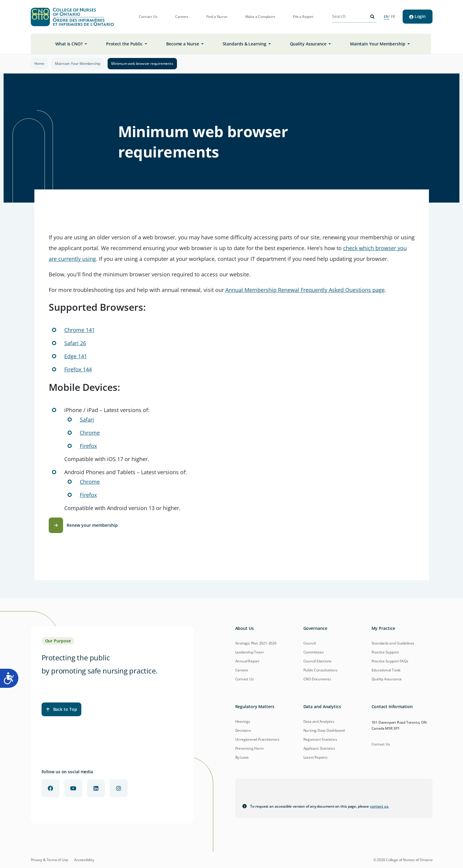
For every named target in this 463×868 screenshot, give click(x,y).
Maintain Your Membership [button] (378, 44)
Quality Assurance (387, 679)
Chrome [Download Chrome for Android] (90, 482)
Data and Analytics (319, 721)
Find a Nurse (217, 17)
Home (39, 63)
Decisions (243, 730)
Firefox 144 (78, 369)
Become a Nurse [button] (183, 44)
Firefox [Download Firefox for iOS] (88, 446)
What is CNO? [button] (69, 44)
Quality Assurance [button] (309, 44)
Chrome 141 (80, 330)
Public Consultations (320, 670)
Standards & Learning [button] (245, 44)
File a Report (303, 17)
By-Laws (242, 757)
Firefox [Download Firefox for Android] (88, 495)
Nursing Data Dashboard (324, 730)
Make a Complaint (260, 17)
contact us (379, 806)
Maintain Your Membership (78, 63)
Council (310, 643)
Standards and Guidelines (393, 643)
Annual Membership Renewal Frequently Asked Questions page (305, 290)
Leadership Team (249, 652)
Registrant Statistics (320, 739)
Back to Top (62, 709)
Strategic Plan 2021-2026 (256, 643)
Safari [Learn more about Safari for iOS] (87, 420)
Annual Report (247, 661)
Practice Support (385, 652)
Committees (314, 652)
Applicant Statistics (319, 748)
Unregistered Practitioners (257, 739)
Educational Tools (386, 670)
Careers (182, 17)
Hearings (243, 721)
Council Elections (318, 661)
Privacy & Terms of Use (50, 860)
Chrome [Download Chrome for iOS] (90, 433)
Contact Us (148, 17)
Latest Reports (315, 757)
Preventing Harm (249, 748)
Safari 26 (75, 343)
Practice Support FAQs (390, 661)
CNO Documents (317, 679)
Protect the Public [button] (125, 44)
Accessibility (84, 860)
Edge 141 (76, 356)
